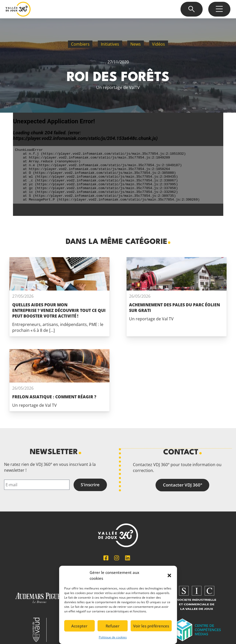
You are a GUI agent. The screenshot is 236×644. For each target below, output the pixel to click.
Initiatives (110, 44)
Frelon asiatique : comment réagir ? (54, 397)
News (136, 44)
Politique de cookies (113, 637)
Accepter (79, 626)
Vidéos (158, 44)
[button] (169, 575)
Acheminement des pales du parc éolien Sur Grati (175, 308)
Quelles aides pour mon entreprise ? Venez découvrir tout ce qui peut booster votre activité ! (59, 310)
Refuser (113, 626)
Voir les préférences (151, 626)
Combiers (80, 44)
